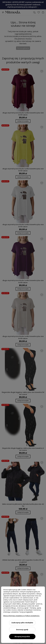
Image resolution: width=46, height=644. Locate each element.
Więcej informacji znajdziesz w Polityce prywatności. (21, 616)
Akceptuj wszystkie (22, 636)
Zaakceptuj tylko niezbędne (22, 623)
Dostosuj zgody (22, 630)
